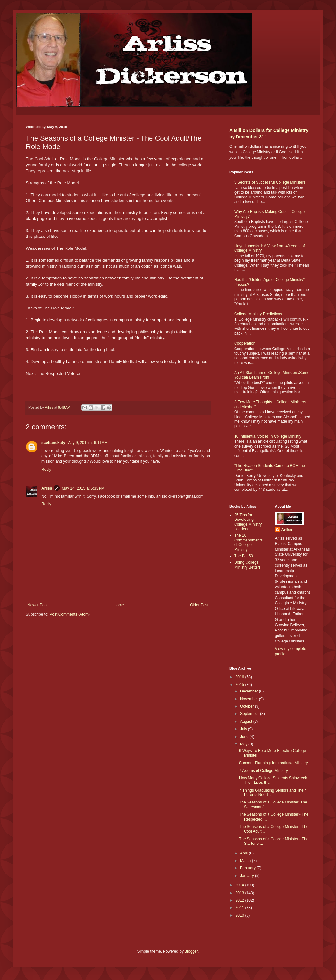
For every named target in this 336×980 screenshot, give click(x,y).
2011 (240, 908)
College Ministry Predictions (258, 314)
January (247, 876)
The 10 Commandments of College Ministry (248, 542)
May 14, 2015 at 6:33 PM (83, 488)
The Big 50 (244, 556)
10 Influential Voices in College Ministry (268, 436)
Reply (46, 470)
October (247, 706)
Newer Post (37, 605)
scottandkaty (53, 443)
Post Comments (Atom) (70, 614)
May (244, 744)
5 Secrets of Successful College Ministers (270, 182)
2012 (240, 900)
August (247, 722)
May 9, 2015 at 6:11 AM (87, 443)
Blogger (191, 951)
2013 (240, 893)
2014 (240, 885)
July (244, 729)
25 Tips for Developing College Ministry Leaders (248, 522)
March (246, 861)
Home (119, 605)
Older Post (199, 605)
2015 (240, 685)
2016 (240, 677)
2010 (240, 915)
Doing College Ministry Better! (247, 565)
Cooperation (245, 343)
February (248, 868)
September (250, 714)
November (250, 699)
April (244, 853)
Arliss (47, 488)
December (250, 691)
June (245, 737)
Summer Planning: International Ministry (273, 763)
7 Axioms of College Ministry (263, 771)
